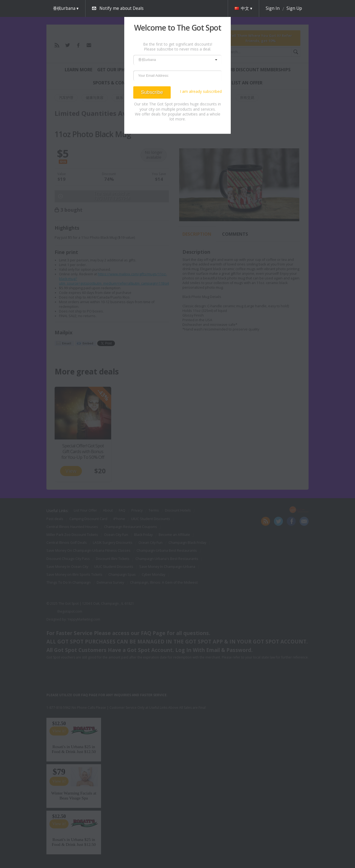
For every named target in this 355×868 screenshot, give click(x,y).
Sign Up (294, 8)
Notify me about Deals (122, 8)
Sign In (273, 8)
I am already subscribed (201, 91)
